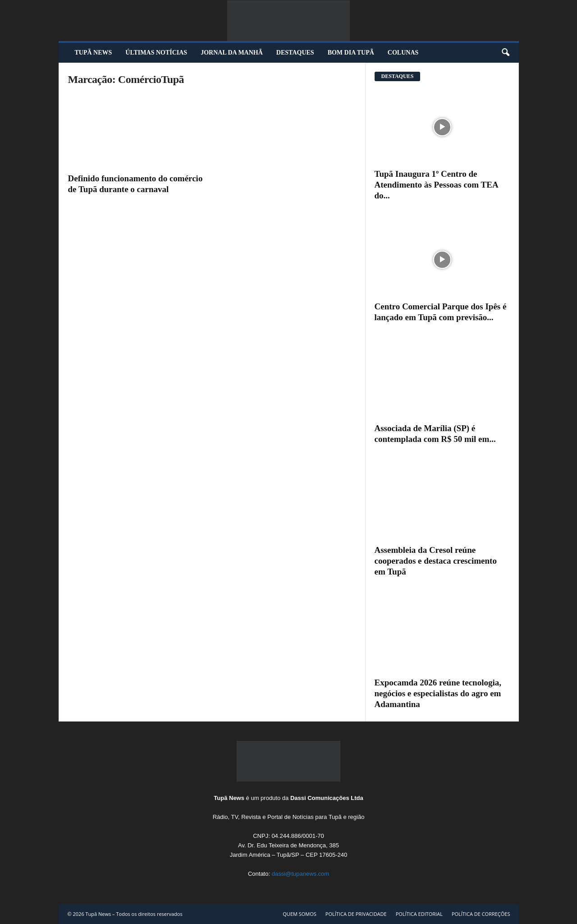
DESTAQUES (295, 53)
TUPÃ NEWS (94, 53)
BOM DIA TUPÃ (351, 53)
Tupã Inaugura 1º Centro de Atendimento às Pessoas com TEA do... (436, 185)
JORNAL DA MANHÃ (232, 53)
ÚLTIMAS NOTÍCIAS (156, 53)
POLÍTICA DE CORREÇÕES (481, 914)
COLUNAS (403, 53)
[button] (505, 53)
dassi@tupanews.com (300, 874)
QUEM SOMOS (300, 914)
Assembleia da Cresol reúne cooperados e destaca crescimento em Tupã (436, 561)
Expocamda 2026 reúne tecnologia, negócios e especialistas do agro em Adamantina (438, 693)
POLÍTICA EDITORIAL (419, 914)
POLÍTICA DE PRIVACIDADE (356, 914)
